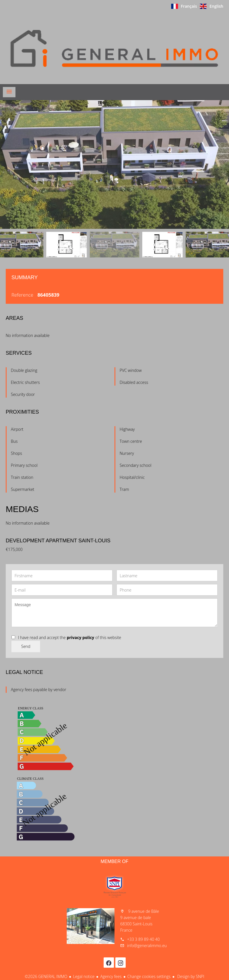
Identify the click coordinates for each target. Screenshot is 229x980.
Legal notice (84, 976)
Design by (190, 976)
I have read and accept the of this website (70, 637)
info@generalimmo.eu (147, 946)
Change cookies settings (149, 976)
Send (26, 646)
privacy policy (80, 637)
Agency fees (111, 976)
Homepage (114, 48)
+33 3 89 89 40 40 (143, 939)
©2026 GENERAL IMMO (46, 976)
